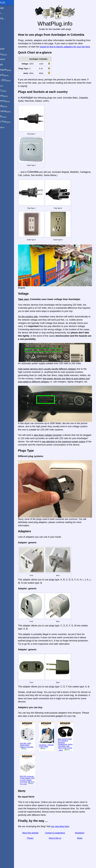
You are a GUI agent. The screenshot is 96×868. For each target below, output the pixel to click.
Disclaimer (81, 844)
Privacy (37, 849)
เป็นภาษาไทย (10, 122)
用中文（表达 (10, 80)
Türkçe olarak (10, 111)
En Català (6, 65)
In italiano (8, 54)
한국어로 (8, 116)
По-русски (9, 96)
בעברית (7, 127)
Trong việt (9, 106)
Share (81, 849)
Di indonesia (10, 101)
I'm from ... (7, 13)
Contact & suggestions (59, 844)
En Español (7, 49)
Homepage (7, 8)
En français (9, 75)
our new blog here (68, 838)
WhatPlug (7, 3)
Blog (4, 27)
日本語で (8, 91)
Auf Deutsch (7, 59)
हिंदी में (6, 85)
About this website (37, 844)
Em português (11, 70)
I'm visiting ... (8, 18)
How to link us (59, 849)
